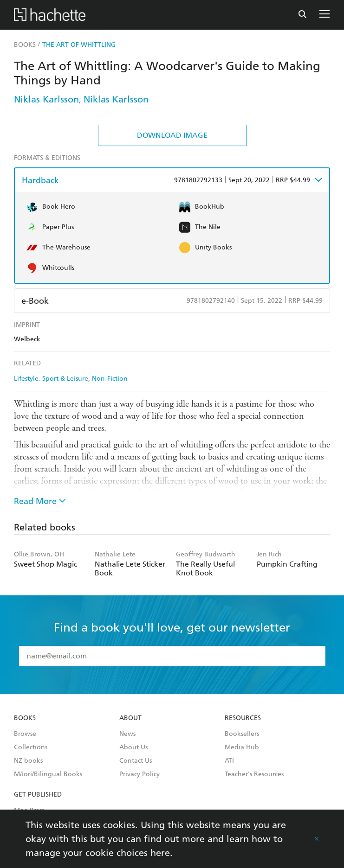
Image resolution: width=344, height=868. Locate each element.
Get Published (38, 795)
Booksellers (242, 734)
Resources (243, 718)
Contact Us (136, 761)
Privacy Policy (140, 774)
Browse (25, 734)
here (160, 853)
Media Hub (242, 747)
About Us (133, 747)
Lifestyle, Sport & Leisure (51, 379)
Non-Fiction (110, 379)
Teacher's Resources (254, 774)
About (130, 718)
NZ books (28, 761)
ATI (229, 761)
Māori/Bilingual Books (48, 774)
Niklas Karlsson (46, 99)
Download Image (172, 135)
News (127, 734)
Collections (31, 747)
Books (25, 718)
